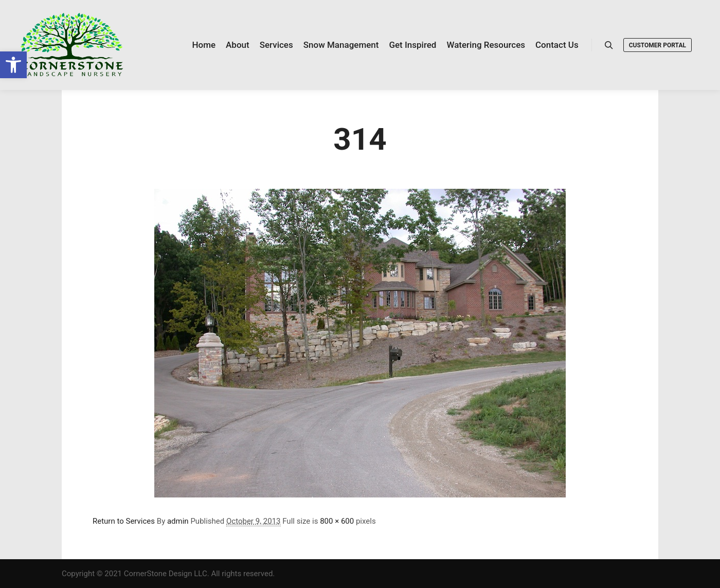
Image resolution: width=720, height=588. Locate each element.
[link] (13, 65)
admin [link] (178, 521)
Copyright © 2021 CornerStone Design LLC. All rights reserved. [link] (168, 574)
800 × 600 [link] (337, 521)
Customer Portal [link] (658, 45)
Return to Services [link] (124, 521)
